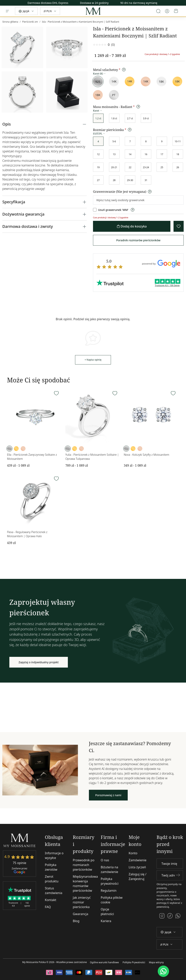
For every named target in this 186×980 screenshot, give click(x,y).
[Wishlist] (56, 393)
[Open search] (158, 11)
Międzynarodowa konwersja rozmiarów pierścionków (85, 884)
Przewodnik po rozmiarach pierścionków (84, 865)
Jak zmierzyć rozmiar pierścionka (82, 902)
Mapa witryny (156, 962)
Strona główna (10, 22)
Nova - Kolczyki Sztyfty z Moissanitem (147, 455)
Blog (76, 921)
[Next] (183, 4)
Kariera (106, 921)
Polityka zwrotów (51, 867)
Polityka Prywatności (134, 962)
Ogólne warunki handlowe (104, 962)
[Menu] (7, 11)
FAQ (48, 907)
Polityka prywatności (110, 881)
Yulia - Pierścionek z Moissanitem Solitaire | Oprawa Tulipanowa (92, 457)
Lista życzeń (137, 867)
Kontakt (51, 900)
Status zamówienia (54, 891)
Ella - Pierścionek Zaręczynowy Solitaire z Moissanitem (32, 457)
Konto (133, 853)
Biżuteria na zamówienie (110, 869)
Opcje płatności (107, 912)
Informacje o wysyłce (54, 855)
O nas (105, 860)
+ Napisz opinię (93, 360)
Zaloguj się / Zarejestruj (138, 877)
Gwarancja (80, 914)
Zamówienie (138, 860)
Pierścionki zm (30, 22)
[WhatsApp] (163, 971)
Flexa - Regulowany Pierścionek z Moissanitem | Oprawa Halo (27, 534)
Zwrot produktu (52, 879)
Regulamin (109, 891)
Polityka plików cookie (112, 900)
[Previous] (183, 2)
